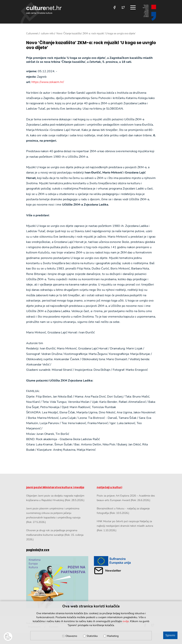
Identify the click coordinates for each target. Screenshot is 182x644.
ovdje (126, 621)
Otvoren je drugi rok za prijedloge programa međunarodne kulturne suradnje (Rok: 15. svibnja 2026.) (55, 535)
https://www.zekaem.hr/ (48, 82)
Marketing (113, 636)
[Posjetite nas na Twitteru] (123, 7)
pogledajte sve (38, 550)
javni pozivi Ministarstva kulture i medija (55, 487)
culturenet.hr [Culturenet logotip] (44, 10)
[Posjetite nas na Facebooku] (115, 7)
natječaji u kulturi (109, 487)
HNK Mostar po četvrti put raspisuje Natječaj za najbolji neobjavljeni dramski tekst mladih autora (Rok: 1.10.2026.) (125, 526)
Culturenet (32, 34)
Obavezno (71, 636)
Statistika (92, 636)
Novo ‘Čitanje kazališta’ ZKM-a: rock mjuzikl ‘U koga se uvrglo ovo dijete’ (91, 45)
